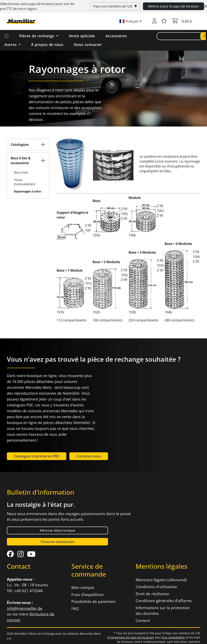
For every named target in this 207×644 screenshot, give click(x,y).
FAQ (75, 609)
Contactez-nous (89, 456)
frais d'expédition (173, 637)
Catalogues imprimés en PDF (37, 456)
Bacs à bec (21, 172)
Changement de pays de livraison (131, 637)
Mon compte (83, 588)
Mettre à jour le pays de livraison (173, 6)
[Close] (205, 6)
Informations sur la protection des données (163, 611)
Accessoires (116, 36)
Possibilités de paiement (93, 601)
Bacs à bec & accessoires (21, 160)
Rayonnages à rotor (28, 191)
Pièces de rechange (37, 36)
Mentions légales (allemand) (161, 580)
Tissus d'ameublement (25, 182)
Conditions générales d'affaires (164, 601)
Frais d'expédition (88, 595)
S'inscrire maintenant (58, 542)
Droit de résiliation (153, 594)
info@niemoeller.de (25, 608)
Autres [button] (11, 45)
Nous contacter (88, 45)
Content (143, 621)
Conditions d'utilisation (156, 587)
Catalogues (20, 145)
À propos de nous (47, 45)
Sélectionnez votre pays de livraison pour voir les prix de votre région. (37, 6)
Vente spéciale (82, 36)
